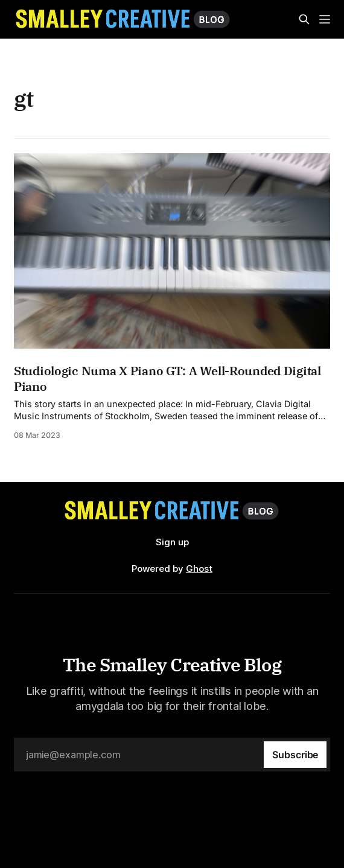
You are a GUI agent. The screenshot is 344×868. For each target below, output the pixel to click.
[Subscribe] (295, 755)
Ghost (199, 569)
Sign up (172, 542)
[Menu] (325, 19)
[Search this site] (304, 19)
